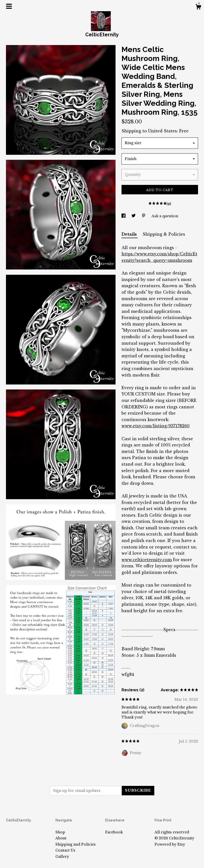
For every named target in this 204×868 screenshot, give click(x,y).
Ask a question (165, 216)
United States (163, 131)
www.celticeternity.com (147, 560)
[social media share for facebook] (124, 216)
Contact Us (65, 850)
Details (130, 234)
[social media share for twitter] (134, 216)
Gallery (62, 857)
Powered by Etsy (170, 844)
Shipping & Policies (164, 234)
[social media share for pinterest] (144, 216)
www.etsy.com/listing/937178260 (156, 426)
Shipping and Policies (76, 844)
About (61, 838)
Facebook (114, 832)
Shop (60, 832)
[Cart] (198, 7)
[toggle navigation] (9, 6)
